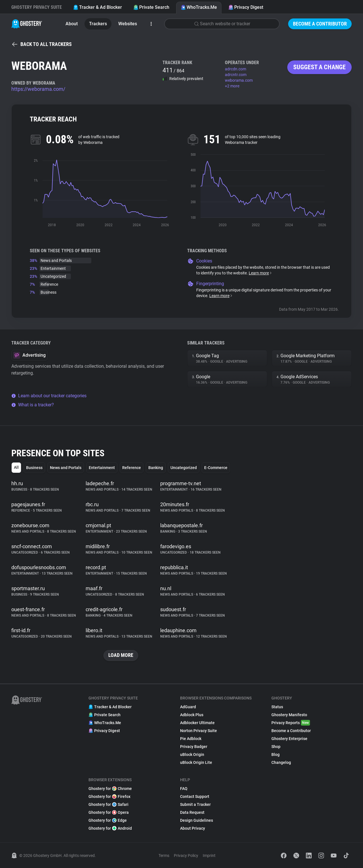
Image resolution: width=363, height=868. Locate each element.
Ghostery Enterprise (289, 739)
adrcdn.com (236, 69)
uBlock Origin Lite (196, 762)
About (72, 24)
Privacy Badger (194, 747)
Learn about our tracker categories (49, 396)
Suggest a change (319, 67)
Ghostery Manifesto (289, 715)
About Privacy (193, 828)
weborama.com (239, 80)
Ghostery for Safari (108, 804)
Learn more (260, 273)
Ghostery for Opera (109, 812)
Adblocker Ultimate (197, 723)
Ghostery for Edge (108, 820)
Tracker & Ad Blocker (98, 7)
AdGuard (188, 707)
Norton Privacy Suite (199, 731)
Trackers (98, 24)
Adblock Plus (192, 715)
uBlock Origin (192, 754)
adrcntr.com (236, 75)
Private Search (151, 7)
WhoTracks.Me (199, 7)
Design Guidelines (197, 820)
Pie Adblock (191, 739)
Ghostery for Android (110, 828)
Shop (276, 747)
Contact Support (195, 796)
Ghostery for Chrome (110, 789)
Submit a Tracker (195, 804)
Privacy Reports (291, 723)
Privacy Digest (246, 7)
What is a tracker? (33, 405)
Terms (164, 856)
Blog (276, 754)
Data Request (192, 812)
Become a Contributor (320, 24)
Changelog (281, 762)
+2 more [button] (232, 86)
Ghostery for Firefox (109, 796)
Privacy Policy (186, 856)
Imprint (209, 856)
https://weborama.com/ (38, 89)
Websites (128, 24)
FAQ (184, 789)
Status (277, 707)
